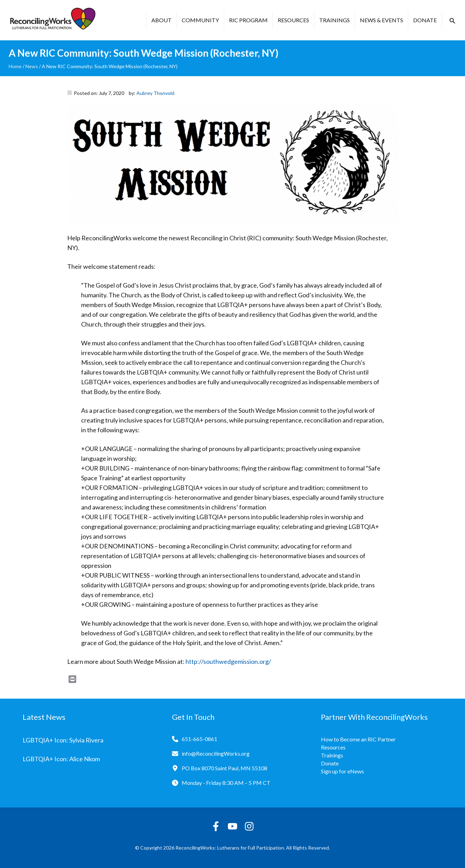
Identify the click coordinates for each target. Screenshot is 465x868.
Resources (293, 20)
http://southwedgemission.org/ (228, 661)
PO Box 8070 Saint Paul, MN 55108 (224, 768)
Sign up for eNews (342, 771)
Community (200, 20)
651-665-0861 (199, 739)
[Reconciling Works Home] (52, 20)
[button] (452, 21)
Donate (425, 20)
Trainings (334, 20)
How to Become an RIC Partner (358, 739)
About (161, 20)
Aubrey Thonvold (155, 93)
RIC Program (248, 20)
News (32, 66)
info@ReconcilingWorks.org (216, 753)
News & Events (381, 20)
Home (15, 66)
